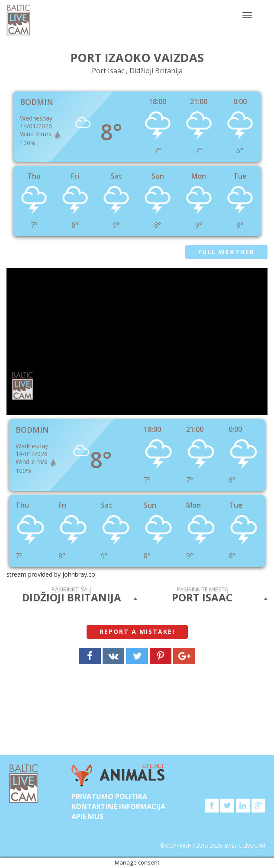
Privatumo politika (109, 796)
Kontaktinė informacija (118, 806)
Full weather (226, 252)
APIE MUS (87, 816)
